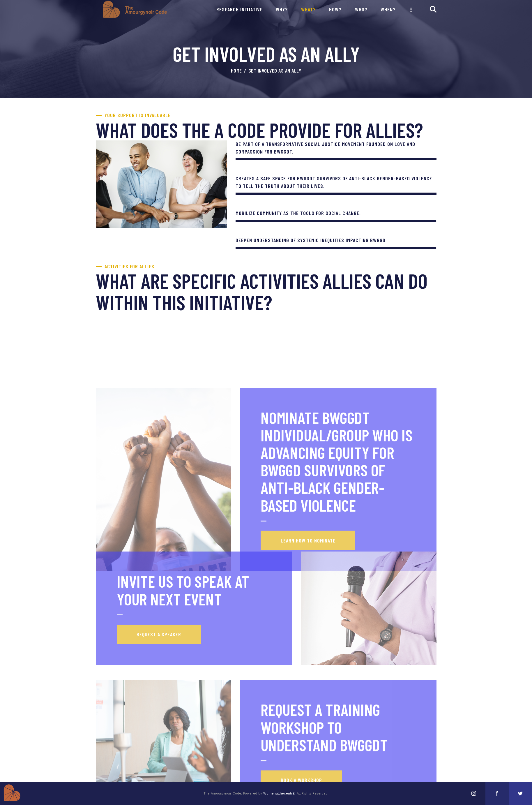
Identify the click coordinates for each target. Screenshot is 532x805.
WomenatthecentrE (279, 793)
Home (236, 71)
